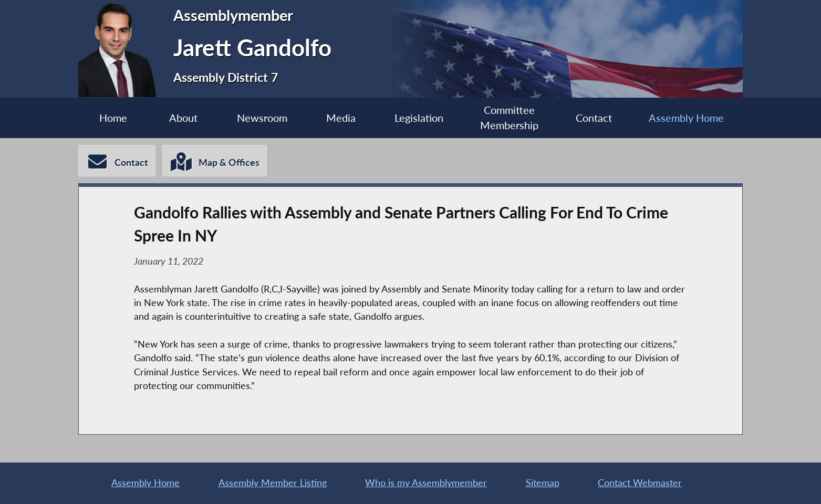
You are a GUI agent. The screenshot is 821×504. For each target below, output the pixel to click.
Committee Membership (509, 118)
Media (341, 118)
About (183, 118)
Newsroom (262, 118)
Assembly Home (686, 118)
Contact (594, 118)
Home (113, 118)
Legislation (419, 118)
